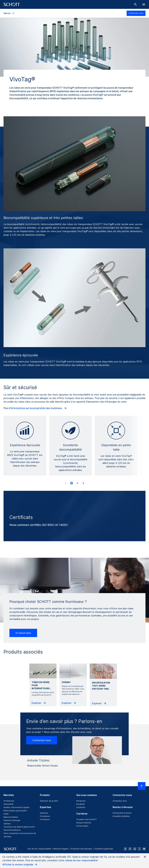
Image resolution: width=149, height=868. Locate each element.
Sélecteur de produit (49, 801)
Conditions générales (104, 849)
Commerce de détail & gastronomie (19, 827)
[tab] (72, 483)
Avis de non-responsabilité (39, 849)
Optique (7, 824)
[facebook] (125, 849)
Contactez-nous (136, 13)
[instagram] (130, 849)
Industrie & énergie (12, 820)
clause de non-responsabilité (81, 860)
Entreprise (81, 801)
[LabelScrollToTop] (142, 786)
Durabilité (80, 804)
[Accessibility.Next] (83, 483)
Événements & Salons (122, 813)
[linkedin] (135, 849)
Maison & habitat (11, 817)
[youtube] (144, 849)
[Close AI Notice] (145, 857)
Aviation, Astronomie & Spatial (16, 807)
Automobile (9, 804)
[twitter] (139, 849)
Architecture (9, 801)
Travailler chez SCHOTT (86, 819)
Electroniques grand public (15, 811)
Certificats (81, 807)
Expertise (44, 813)
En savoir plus (23, 633)
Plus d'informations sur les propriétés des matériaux (35, 408)
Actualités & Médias (121, 816)
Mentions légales (61, 849)
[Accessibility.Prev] (66, 483)
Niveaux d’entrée (84, 823)
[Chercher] (135, 4)
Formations (45, 819)
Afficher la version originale (20, 864)
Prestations (45, 816)
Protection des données (81, 849)
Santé (6, 814)
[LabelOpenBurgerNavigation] (144, 4)
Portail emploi (82, 826)
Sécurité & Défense (12, 830)
